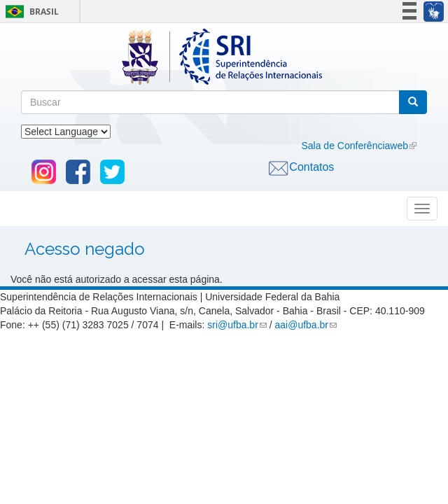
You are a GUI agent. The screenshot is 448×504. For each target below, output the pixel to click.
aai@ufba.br (302, 325)
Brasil (30, 12)
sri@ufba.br (233, 325)
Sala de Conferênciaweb (355, 146)
